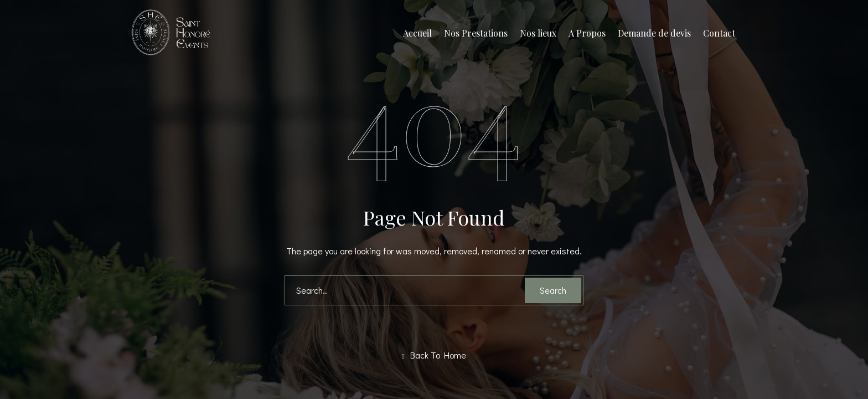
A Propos (587, 33)
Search (553, 290)
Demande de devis (654, 33)
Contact (719, 33)
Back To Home (434, 355)
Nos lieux (538, 33)
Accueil (417, 33)
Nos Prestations (476, 33)
